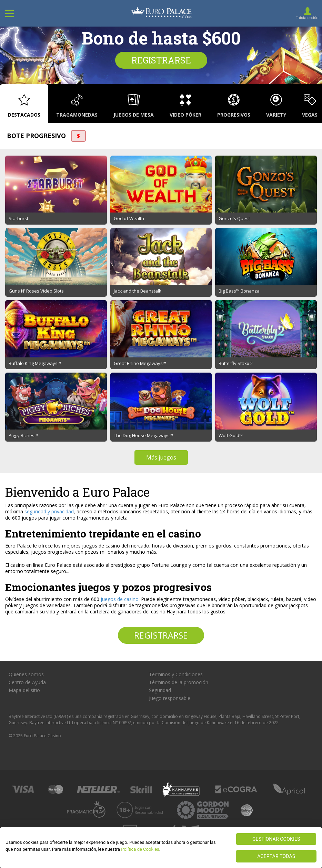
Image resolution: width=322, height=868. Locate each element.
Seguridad (160, 690)
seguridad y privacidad (49, 511)
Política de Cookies (140, 849)
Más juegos (161, 457)
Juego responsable (170, 698)
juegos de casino (120, 599)
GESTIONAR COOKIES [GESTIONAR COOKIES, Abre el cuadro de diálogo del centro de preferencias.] (276, 839)
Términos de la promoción (179, 682)
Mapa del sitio (24, 690)
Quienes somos (26, 674)
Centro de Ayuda (27, 682)
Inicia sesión (308, 17)
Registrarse (161, 60)
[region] (161, 848)
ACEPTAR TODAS (276, 856)
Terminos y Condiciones (176, 674)
